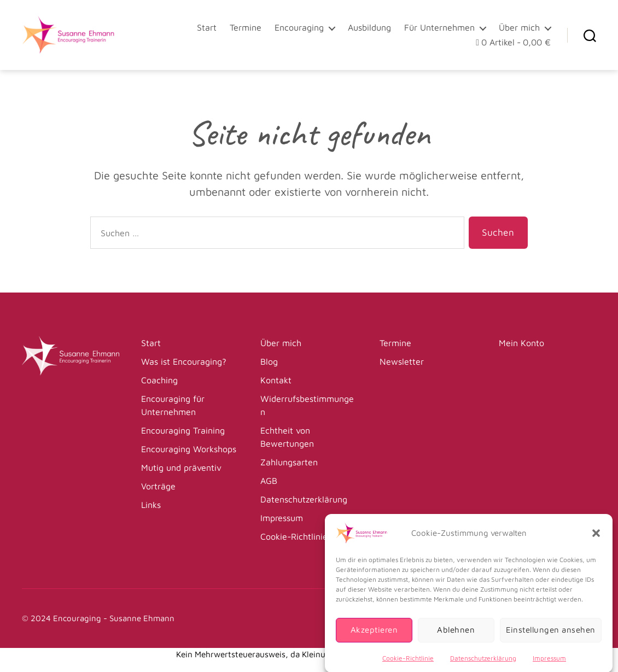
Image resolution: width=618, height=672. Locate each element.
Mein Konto (521, 343)
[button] (596, 540)
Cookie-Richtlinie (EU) (304, 536)
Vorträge (158, 486)
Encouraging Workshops (189, 449)
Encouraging (299, 27)
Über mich (519, 27)
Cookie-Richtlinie (408, 665)
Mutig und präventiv (181, 468)
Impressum (549, 665)
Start (207, 27)
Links (151, 505)
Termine (246, 27)
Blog (269, 361)
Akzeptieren (374, 637)
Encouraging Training (183, 430)
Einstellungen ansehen (551, 637)
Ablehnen (456, 637)
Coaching (159, 380)
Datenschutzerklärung (483, 665)
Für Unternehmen (439, 27)
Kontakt (276, 380)
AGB (269, 481)
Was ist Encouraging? (184, 361)
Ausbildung (369, 27)
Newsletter (402, 361)
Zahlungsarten (289, 462)
